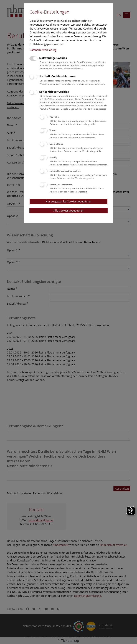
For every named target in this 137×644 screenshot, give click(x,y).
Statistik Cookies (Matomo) (57, 76)
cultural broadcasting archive (65, 171)
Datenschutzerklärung (43, 50)
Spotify (53, 157)
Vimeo (53, 130)
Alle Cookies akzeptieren (68, 210)
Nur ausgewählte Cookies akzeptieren (68, 201)
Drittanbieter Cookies (54, 92)
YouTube (54, 117)
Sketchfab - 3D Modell (61, 184)
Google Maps (56, 144)
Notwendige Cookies (53, 58)
